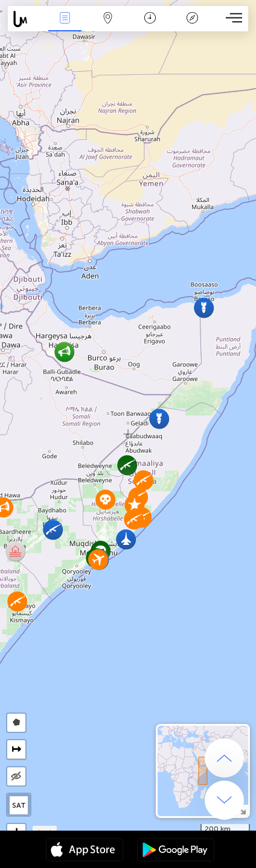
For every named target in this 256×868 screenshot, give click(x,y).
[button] (127, 465)
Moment (150, 19)
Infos (65, 19)
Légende (193, 19)
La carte (107, 19)
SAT (19, 805)
